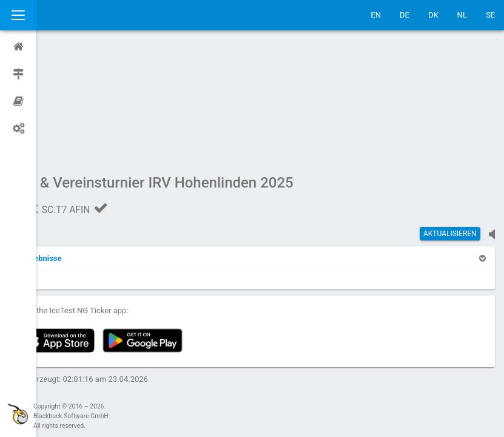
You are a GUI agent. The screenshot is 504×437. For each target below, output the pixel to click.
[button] (74, 143)
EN (376, 15)
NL (462, 15)
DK (433, 15)
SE (490, 15)
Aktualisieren (450, 118)
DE (405, 15)
